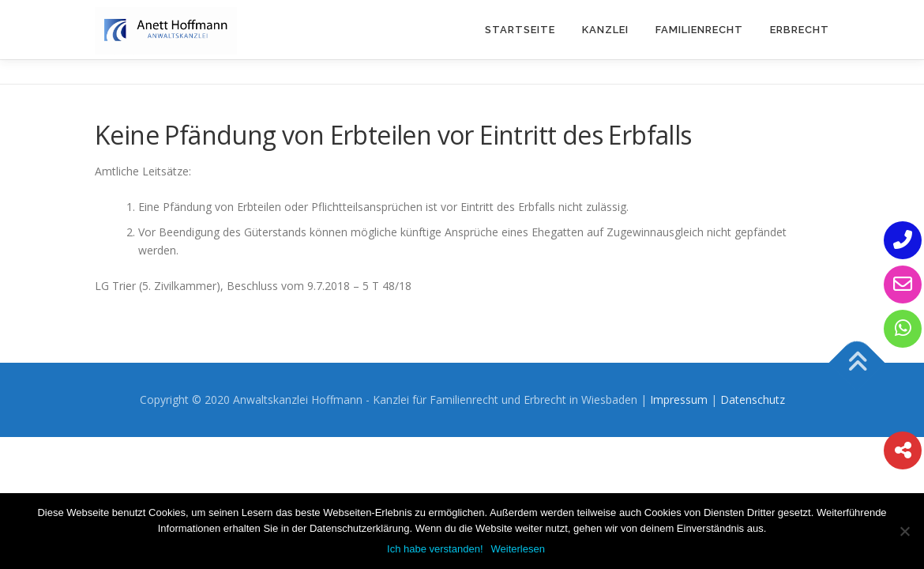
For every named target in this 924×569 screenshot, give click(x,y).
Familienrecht (699, 30)
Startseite (520, 30)
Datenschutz (753, 399)
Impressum (679, 399)
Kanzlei (605, 30)
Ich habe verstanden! (435, 549)
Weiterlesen (518, 549)
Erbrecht (800, 30)
